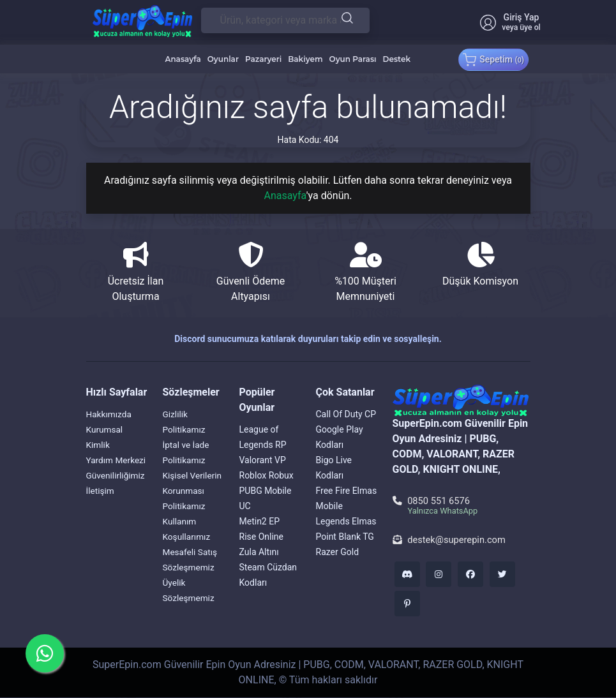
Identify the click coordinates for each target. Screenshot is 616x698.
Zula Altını (259, 552)
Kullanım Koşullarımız (187, 529)
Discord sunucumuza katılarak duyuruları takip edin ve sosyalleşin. (308, 339)
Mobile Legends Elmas (346, 514)
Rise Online (261, 537)
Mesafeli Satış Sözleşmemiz (191, 560)
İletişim (101, 506)
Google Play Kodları (340, 437)
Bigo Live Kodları (334, 468)
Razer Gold (338, 552)
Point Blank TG (345, 537)
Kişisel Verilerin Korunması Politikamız (193, 491)
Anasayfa (285, 196)
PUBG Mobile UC (266, 498)
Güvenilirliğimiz (116, 491)
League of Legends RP (263, 437)
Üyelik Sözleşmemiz (190, 590)
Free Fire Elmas (347, 491)
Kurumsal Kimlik (105, 437)
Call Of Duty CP (346, 414)
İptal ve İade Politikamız (187, 452)
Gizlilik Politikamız (185, 422)
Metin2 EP (260, 521)
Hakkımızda (109, 414)
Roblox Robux (267, 475)
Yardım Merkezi (102, 468)
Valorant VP (263, 460)
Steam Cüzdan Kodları (268, 575)
